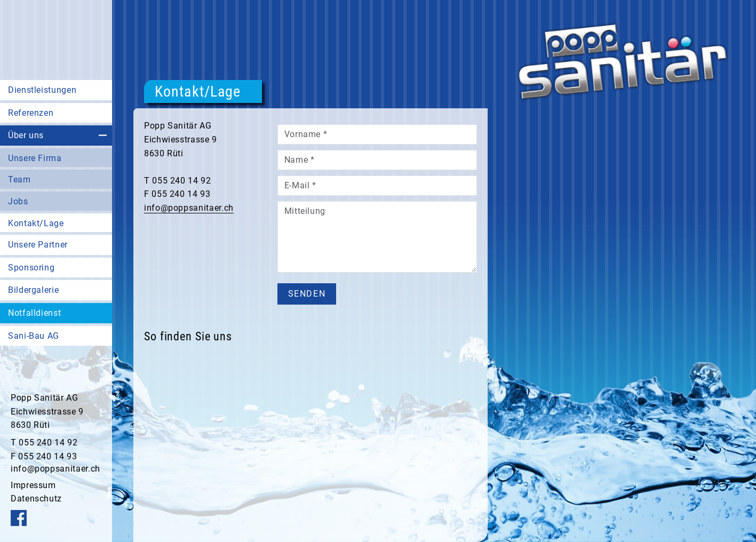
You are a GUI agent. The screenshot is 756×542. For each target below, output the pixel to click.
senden (307, 294)
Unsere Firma (35, 158)
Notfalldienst (34, 313)
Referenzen (31, 113)
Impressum (33, 485)
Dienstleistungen (42, 90)
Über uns (26, 135)
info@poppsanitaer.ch (55, 469)
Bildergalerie (33, 290)
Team (19, 180)
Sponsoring (31, 268)
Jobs (18, 201)
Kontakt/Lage (36, 223)
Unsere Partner (38, 245)
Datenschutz (36, 499)
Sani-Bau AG (34, 336)
